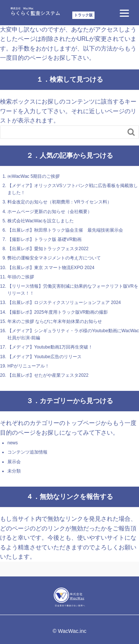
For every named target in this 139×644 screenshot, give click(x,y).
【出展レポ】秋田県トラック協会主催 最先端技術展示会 (65, 230)
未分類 (14, 471)
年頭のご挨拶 (21, 277)
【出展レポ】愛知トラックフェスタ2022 (48, 249)
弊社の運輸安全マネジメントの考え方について (54, 258)
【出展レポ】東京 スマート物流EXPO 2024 (51, 268)
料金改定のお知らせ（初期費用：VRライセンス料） (59, 202)
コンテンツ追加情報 (27, 452)
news (13, 443)
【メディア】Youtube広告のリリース (44, 357)
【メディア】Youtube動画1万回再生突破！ (50, 347)
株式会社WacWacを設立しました (41, 221)
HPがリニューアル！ (28, 366)
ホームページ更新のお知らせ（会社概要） (50, 212)
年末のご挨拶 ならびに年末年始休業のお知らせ (55, 321)
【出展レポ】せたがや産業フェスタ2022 (48, 375)
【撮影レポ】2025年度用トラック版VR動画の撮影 (58, 312)
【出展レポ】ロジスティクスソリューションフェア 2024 (64, 303)
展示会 (14, 462)
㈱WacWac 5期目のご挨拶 (34, 176)
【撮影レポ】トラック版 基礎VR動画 (44, 239)
